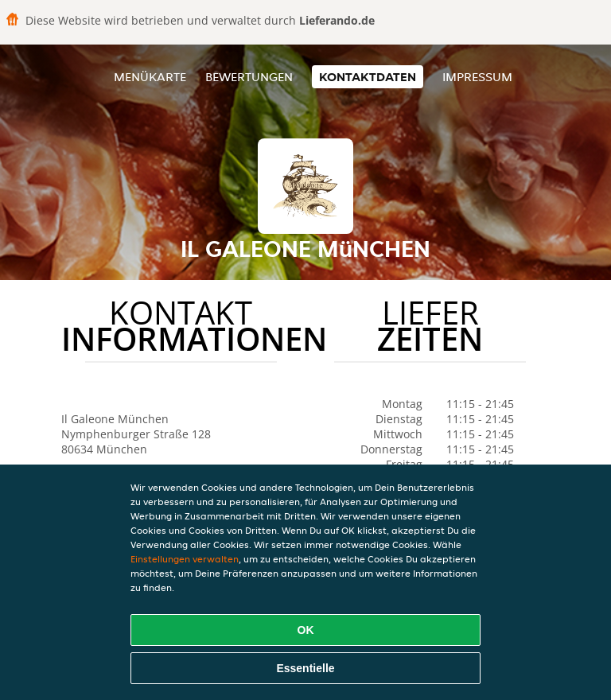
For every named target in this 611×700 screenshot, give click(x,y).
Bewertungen (249, 77)
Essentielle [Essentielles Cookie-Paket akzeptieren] (305, 668)
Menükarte (150, 77)
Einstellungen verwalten (185, 559)
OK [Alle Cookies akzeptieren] (306, 630)
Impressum (477, 77)
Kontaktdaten (368, 77)
